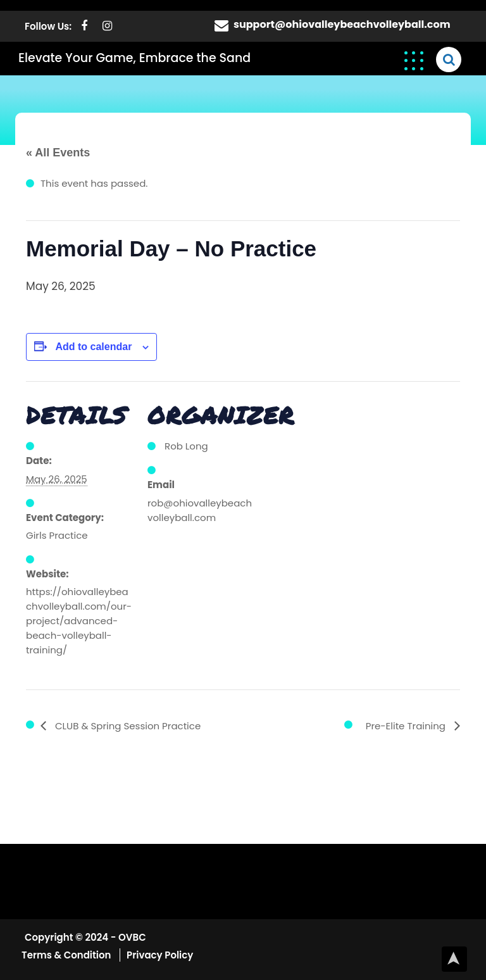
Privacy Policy (160, 955)
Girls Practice (57, 535)
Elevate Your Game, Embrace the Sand (134, 58)
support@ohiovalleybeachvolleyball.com (342, 24)
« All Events (58, 153)
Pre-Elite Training (407, 726)
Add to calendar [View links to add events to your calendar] (93, 347)
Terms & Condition (67, 955)
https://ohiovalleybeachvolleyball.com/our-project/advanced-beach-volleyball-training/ (79, 621)
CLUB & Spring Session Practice (127, 726)
